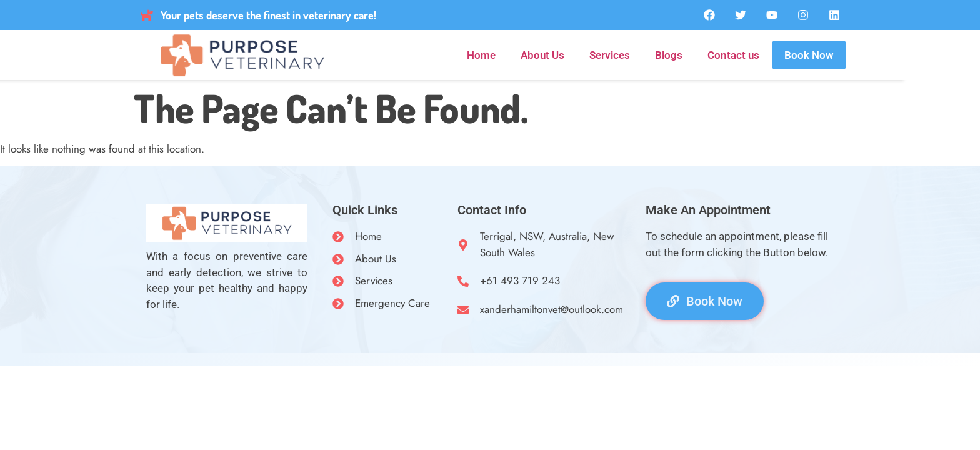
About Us (542, 55)
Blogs (669, 55)
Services (610, 55)
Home (481, 55)
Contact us (733, 55)
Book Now (809, 55)
